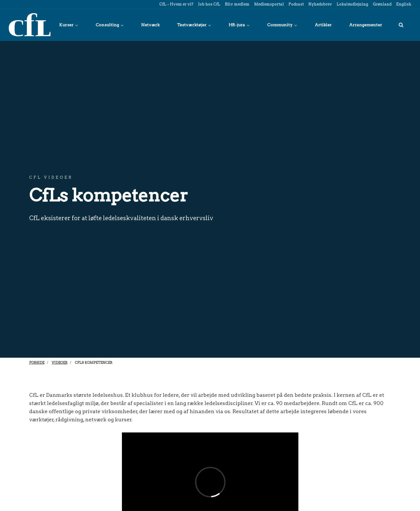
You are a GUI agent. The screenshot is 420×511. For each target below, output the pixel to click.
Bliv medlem (237, 4)
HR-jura (239, 25)
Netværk (150, 25)
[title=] (401, 25)
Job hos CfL (209, 4)
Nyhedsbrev (320, 4)
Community (282, 25)
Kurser (69, 25)
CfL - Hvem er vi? (176, 4)
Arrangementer (366, 25)
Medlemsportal (268, 4)
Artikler (323, 25)
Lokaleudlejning (352, 4)
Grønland (382, 4)
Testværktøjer (194, 25)
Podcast (296, 4)
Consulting (110, 25)
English (403, 4)
